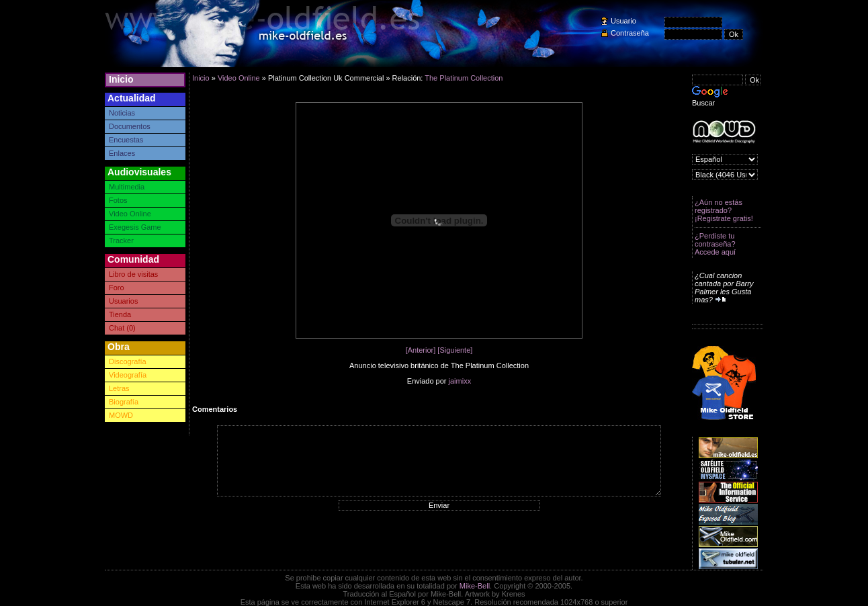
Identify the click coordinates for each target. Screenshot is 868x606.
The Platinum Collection (464, 78)
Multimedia (127, 187)
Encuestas (126, 140)
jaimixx (460, 381)
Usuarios (123, 301)
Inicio (121, 79)
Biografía (124, 402)
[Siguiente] (455, 350)
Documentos (130, 126)
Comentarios (215, 409)
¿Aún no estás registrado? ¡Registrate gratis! (724, 210)
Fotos (118, 200)
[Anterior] (421, 350)
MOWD (121, 415)
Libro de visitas (133, 274)
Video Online (130, 214)
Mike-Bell (475, 586)
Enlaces (122, 153)
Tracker (121, 241)
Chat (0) (122, 328)
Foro (117, 288)
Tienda (120, 314)
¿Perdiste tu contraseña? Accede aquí (715, 244)
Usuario (623, 21)
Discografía (128, 361)
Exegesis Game (135, 227)
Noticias (122, 113)
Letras (119, 388)
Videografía (128, 375)
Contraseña (630, 33)
